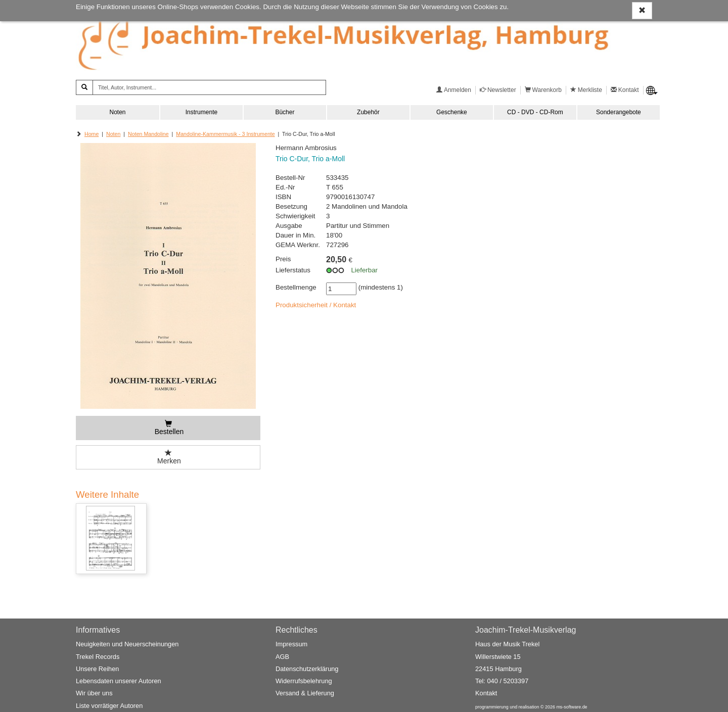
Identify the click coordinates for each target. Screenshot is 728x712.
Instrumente (201, 112)
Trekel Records (98, 657)
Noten (117, 112)
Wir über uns (94, 693)
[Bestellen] (168, 428)
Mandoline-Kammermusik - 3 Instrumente (225, 134)
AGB (282, 657)
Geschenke (452, 112)
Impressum (291, 644)
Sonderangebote (619, 112)
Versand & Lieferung (305, 693)
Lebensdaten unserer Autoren (119, 681)
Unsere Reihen (97, 669)
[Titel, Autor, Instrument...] (209, 87)
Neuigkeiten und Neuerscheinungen (127, 644)
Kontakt (486, 693)
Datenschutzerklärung (307, 669)
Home (92, 134)
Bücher (285, 112)
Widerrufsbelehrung (304, 681)
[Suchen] (84, 87)
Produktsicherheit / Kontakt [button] (316, 305)
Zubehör (368, 112)
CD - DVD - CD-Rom (535, 112)
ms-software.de (572, 707)
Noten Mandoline (148, 134)
